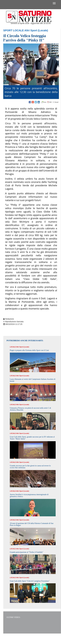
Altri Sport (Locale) (36, 30)
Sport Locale (14, 30)
